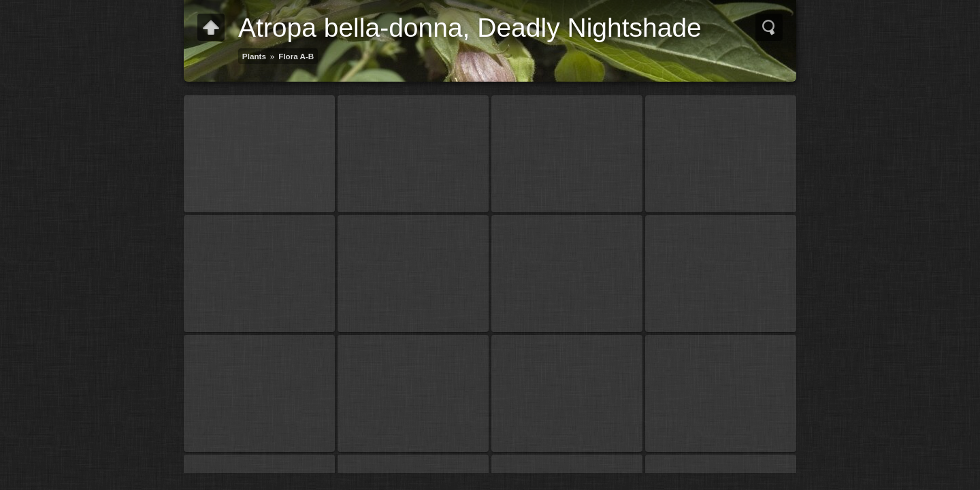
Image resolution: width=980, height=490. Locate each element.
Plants (254, 56)
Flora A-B (296, 56)
